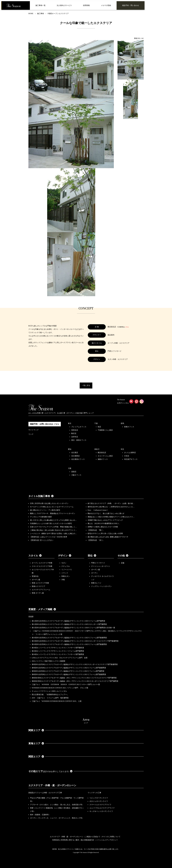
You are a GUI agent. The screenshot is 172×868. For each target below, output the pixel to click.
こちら (127, 327)
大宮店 (127, 456)
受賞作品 (35, 576)
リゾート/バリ (67, 570)
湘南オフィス (103, 459)
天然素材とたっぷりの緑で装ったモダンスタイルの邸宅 (51, 524)
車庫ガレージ (96, 583)
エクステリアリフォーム (41, 590)
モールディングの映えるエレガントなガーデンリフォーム (52, 507)
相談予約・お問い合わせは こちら (45, 424)
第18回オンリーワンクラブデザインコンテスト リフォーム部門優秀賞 (58, 651)
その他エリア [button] (50, 771)
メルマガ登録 (106, 5)
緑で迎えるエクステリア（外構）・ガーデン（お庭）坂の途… (111, 503)
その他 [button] (123, 556)
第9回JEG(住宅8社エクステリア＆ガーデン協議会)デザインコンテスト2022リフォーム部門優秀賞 (68, 671)
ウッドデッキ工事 (94, 793)
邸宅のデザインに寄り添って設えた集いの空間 (105, 534)
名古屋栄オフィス (78, 459)
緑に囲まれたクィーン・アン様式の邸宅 (45, 510)
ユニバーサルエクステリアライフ (102, 808)
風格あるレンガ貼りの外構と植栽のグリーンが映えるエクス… (111, 517)
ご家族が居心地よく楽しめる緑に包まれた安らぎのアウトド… (53, 530)
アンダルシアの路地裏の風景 (41, 517)
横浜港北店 (102, 453)
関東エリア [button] (36, 730)
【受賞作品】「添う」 (96, 540)
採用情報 (86, 5)
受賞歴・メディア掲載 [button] (42, 609)
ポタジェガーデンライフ (99, 801)
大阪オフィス (76, 475)
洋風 (63, 580)
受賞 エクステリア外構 (40, 583)
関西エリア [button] (36, 757)
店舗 (123, 563)
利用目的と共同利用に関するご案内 (66, 840)
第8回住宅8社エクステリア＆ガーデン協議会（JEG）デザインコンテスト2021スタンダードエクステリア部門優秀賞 (75, 681)
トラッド (65, 573)
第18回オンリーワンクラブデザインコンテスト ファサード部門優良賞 (58, 648)
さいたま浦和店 (130, 453)
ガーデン (94, 573)
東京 (70, 423)
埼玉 (122, 449)
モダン (64, 563)
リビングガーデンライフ (99, 798)
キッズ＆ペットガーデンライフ (101, 811)
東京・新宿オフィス (79, 440)
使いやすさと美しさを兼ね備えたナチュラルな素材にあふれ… (53, 520)
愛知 (70, 449)
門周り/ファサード (98, 563)
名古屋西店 (75, 456)
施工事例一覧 (40, 5)
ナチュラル (66, 566)
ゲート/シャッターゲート (101, 566)
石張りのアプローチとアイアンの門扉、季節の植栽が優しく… (53, 527)
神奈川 (97, 449)
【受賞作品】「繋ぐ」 (96, 530)
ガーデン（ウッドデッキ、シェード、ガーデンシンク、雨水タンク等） (57, 818)
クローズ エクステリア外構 (42, 566)
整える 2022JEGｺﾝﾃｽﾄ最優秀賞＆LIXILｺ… (104, 524)
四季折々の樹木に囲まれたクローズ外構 (103, 527)
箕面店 (74, 472)
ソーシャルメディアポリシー (107, 840)
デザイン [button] (65, 556)
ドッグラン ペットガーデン (101, 586)
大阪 (70, 468)
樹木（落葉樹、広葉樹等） (40, 815)
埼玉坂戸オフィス (131, 459)
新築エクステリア (38, 586)
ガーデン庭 (36, 580)
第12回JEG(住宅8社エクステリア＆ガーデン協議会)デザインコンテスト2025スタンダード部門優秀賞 (69, 624)
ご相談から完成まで (93, 837)
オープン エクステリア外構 (42, 563)
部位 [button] (92, 556)
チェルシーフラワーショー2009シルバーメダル (49, 691)
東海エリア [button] (36, 743)
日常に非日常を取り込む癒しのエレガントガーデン (49, 503)
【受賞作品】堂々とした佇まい (42, 540)
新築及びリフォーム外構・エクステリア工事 (45, 793)
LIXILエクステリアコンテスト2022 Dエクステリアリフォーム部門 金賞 (60, 658)
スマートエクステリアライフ (100, 805)
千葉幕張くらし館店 (105, 430)
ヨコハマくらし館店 (105, 456)
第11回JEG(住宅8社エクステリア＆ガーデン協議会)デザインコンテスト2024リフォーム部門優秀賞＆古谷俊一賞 (73, 628)
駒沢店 (74, 433)
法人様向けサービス (64, 5)
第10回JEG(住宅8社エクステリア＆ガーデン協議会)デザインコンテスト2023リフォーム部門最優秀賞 (69, 638)
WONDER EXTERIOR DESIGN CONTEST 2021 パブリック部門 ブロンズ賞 (60, 688)
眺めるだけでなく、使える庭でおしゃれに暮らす (106, 513)
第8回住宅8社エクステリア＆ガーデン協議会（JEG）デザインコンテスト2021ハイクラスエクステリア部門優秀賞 (74, 678)
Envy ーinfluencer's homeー (98, 510)
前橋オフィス (129, 427)
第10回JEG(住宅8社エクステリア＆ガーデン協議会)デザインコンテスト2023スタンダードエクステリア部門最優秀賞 (75, 641)
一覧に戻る (86, 385)
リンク (31, 434)
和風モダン (66, 576)
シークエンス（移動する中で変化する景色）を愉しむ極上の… (53, 534)
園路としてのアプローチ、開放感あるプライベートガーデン (53, 513)
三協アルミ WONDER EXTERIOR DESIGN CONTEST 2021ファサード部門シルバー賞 (66, 684)
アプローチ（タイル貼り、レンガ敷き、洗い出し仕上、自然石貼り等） (57, 805)
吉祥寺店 (75, 437)
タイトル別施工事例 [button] (41, 496)
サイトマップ (33, 430)
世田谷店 (75, 430)
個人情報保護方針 (88, 840)
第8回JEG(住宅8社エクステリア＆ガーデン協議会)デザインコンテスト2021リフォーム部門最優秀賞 (69, 674)
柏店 (99, 427)
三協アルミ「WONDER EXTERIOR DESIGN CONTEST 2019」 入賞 (57, 701)
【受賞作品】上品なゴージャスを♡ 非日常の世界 (49, 537)
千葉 (96, 423)
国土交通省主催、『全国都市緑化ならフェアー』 (50, 695)
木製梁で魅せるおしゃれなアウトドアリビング (105, 520)
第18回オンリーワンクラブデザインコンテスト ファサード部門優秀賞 (58, 654)
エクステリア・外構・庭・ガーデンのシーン (52, 785)
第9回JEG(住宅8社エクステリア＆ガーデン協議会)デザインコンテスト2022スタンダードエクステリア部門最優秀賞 (75, 664)
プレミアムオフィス (79, 427)
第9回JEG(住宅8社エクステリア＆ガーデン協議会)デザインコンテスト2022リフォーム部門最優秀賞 (69, 668)
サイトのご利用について (111, 837)
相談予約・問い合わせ (131, 5)
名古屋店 (75, 453)
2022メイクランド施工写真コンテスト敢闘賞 (48, 661)
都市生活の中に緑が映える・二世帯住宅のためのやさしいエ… (111, 507)
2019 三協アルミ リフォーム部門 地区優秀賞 (50, 698)
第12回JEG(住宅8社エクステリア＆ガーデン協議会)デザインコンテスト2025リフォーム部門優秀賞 (68, 621)
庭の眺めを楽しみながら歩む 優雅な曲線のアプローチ (108, 537)
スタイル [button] (35, 556)
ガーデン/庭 (96, 570)
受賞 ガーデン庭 (38, 593)
